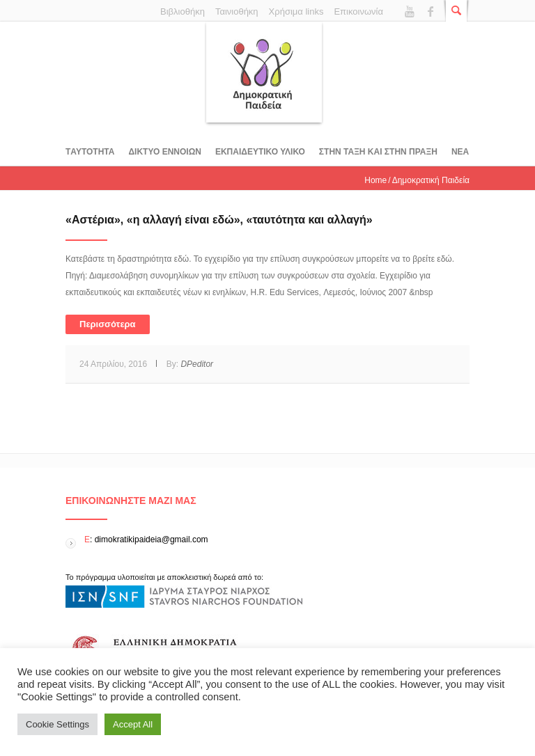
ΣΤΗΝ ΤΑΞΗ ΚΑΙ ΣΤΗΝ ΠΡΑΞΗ (378, 152)
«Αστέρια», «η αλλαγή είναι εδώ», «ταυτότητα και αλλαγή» (219, 220)
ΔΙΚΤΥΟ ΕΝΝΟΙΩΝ (164, 152)
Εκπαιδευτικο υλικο (260, 152)
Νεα (460, 152)
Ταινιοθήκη (237, 11)
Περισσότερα (108, 324)
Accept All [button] (133, 724)
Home (375, 180)
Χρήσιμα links (296, 11)
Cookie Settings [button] (57, 724)
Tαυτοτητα (90, 152)
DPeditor (197, 364)
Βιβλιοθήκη (183, 11)
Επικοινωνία (358, 11)
